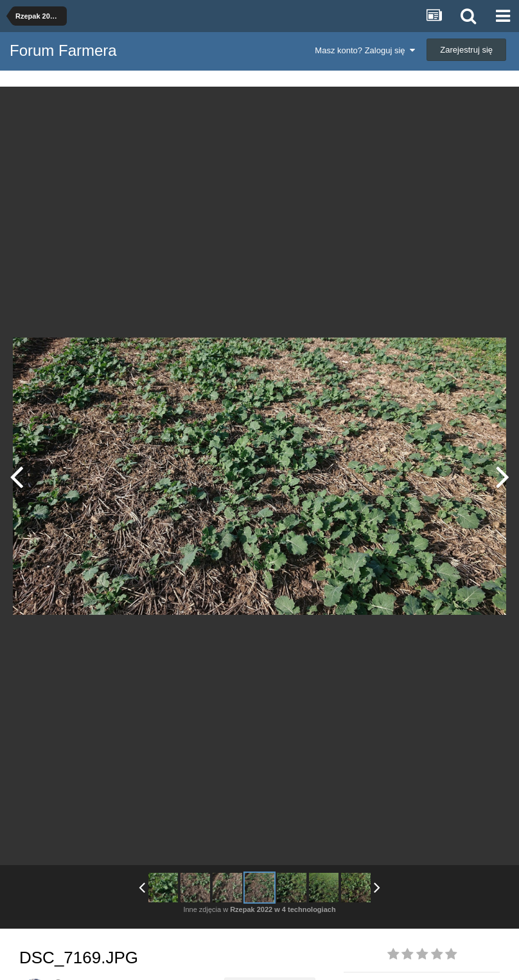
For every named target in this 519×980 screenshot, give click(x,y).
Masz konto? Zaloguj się (365, 50)
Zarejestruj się (466, 50)
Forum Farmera (63, 50)
